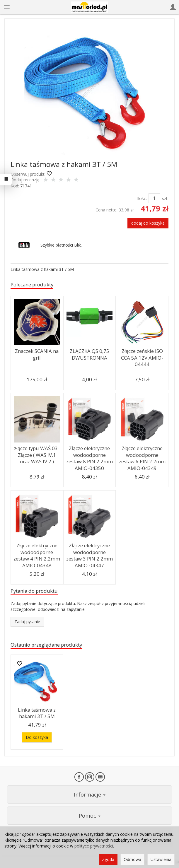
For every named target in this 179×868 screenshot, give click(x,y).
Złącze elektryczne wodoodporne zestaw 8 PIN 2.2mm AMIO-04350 (90, 458)
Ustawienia (161, 859)
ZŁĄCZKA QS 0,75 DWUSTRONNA (90, 354)
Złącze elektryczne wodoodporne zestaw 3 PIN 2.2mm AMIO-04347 (90, 555)
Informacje (90, 794)
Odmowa (132, 859)
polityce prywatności (94, 846)
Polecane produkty (32, 285)
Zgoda (108, 859)
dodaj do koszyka (148, 223)
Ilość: (142, 198)
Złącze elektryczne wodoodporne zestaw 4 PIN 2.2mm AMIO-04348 (37, 555)
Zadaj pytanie (27, 622)
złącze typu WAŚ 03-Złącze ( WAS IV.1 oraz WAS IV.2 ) (37, 455)
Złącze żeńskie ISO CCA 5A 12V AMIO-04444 (142, 358)
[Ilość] (154, 198)
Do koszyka (37, 737)
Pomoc (90, 816)
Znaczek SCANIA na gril (37, 354)
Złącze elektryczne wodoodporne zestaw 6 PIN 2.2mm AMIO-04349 (142, 458)
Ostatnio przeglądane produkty (46, 645)
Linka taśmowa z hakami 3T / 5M (37, 713)
